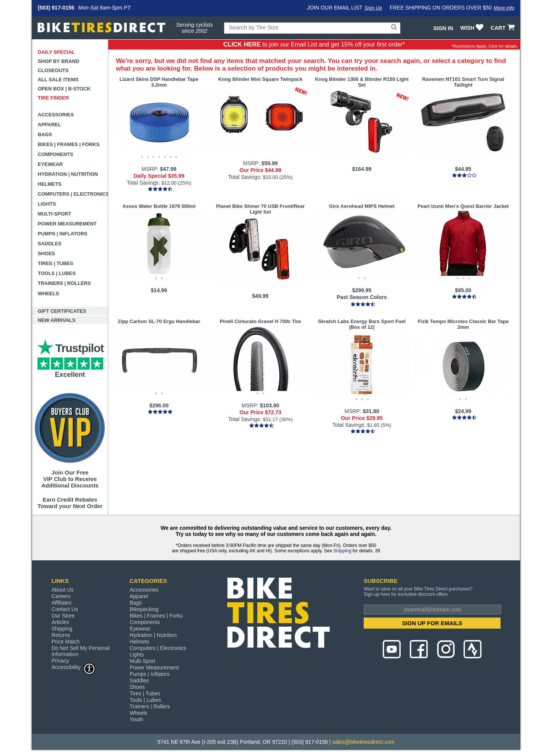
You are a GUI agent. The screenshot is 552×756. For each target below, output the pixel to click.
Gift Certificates (62, 311)
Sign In (443, 28)
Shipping (343, 551)
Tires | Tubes (55, 263)
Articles (60, 622)
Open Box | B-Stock (64, 89)
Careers (61, 596)
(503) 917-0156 (56, 8)
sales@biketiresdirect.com (363, 742)
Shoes (47, 253)
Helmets (50, 184)
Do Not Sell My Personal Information (81, 651)
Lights (47, 204)
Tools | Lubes (57, 273)
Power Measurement (67, 224)
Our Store (63, 616)
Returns (61, 635)
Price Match (66, 642)
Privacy (60, 661)
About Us (63, 590)
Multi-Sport (55, 214)
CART (503, 28)
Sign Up (373, 8)
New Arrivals (57, 320)
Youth (136, 719)
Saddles (50, 244)
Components (55, 154)
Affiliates (62, 603)
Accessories (56, 115)
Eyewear (50, 164)
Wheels (48, 294)
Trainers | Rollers (64, 283)
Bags (45, 134)
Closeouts (53, 70)
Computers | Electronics (73, 194)
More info (504, 8)
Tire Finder (53, 98)
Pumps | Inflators (63, 234)
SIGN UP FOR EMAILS (432, 623)
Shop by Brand (59, 61)
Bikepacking (144, 609)
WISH (473, 28)
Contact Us (65, 609)
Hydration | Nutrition (68, 174)
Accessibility (74, 667)
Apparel (49, 125)
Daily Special (56, 52)
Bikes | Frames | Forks (69, 144)
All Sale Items (58, 80)
